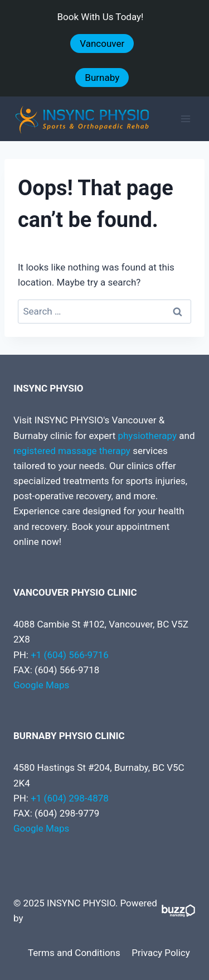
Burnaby (102, 78)
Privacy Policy (161, 953)
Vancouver (102, 44)
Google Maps (41, 685)
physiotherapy (147, 436)
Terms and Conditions (74, 953)
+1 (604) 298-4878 (70, 798)
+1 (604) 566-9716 (70, 655)
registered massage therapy (72, 451)
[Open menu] (185, 119)
